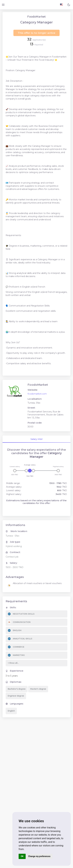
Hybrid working (14, 546)
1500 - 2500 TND (15, 567)
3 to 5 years (12, 676)
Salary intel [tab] (36, 439)
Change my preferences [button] (39, 856)
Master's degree (38, 689)
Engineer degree (16, 696)
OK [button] (22, 856)
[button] (69, 5)
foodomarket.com (37, 394)
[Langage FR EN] (61, 5)
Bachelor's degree (17, 689)
